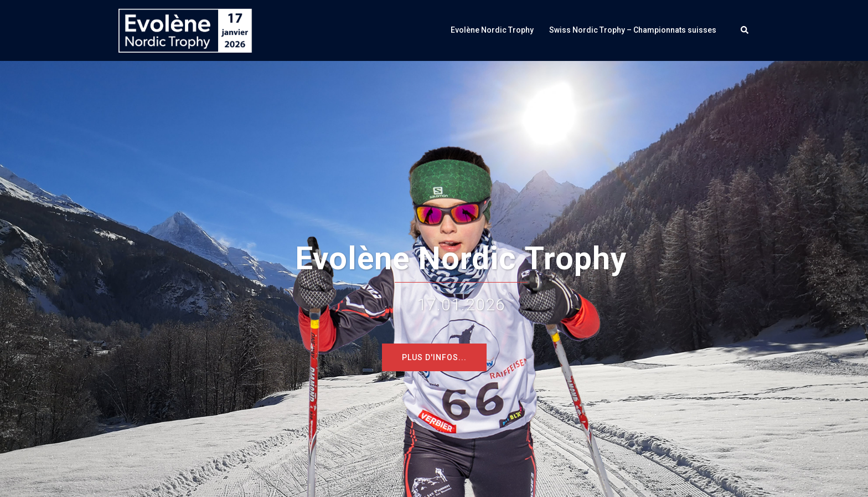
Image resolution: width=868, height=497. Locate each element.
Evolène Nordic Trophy (492, 30)
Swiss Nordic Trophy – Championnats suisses (633, 30)
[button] (745, 30)
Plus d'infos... (434, 357)
